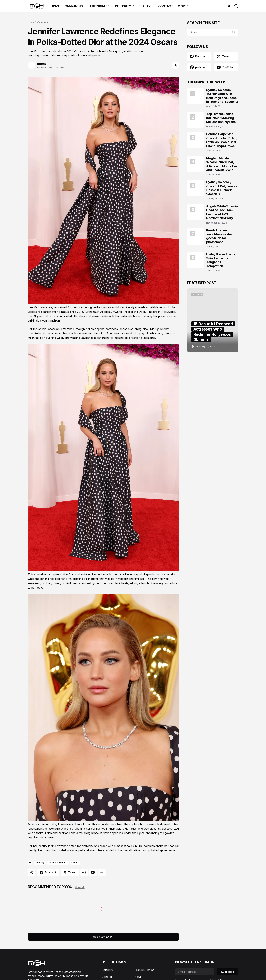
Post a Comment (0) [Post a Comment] (104, 937)
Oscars (75, 863)
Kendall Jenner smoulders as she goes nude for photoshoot (219, 236)
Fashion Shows (144, 970)
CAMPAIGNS (74, 6)
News (138, 977)
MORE (182, 6)
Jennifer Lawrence (58, 863)
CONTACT (166, 6)
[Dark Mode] (227, 6)
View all (80, 887)
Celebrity (43, 22)
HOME (55, 6)
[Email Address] (195, 972)
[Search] (235, 6)
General (107, 977)
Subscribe (228, 972)
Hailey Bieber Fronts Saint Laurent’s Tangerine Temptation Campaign (221, 260)
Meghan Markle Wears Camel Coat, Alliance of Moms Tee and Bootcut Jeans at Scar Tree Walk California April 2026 (222, 164)
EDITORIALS (99, 6)
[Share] (175, 65)
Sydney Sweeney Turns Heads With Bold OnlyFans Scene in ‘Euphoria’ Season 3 (222, 96)
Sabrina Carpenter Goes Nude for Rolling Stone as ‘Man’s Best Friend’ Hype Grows (222, 140)
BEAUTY (145, 6)
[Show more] (102, 872)
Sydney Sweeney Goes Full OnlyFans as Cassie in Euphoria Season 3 (222, 188)
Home (31, 22)
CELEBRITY (123, 6)
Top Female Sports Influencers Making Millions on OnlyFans (221, 118)
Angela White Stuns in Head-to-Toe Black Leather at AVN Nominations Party (222, 212)
